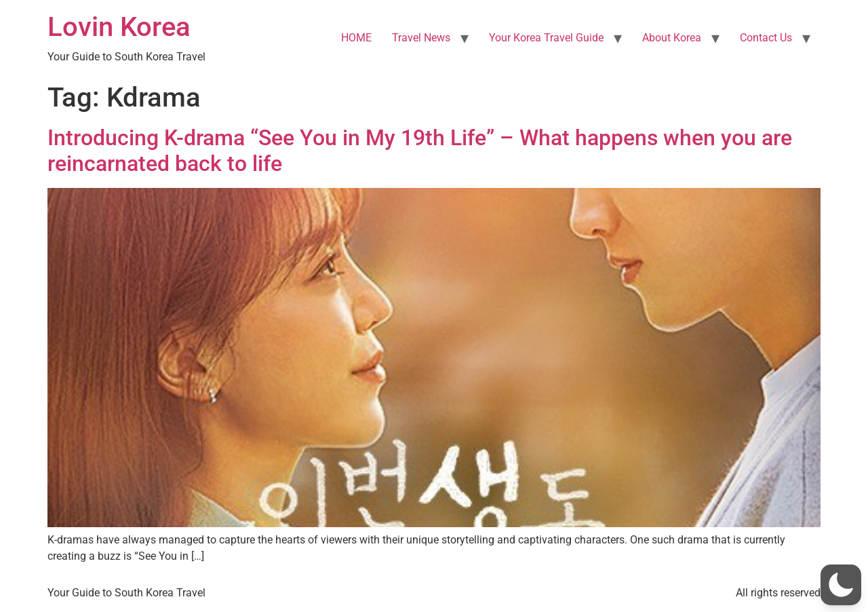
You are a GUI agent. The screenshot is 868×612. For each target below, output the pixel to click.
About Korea (672, 38)
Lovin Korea (119, 27)
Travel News (421, 38)
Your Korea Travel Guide (546, 38)
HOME (356, 38)
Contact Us (766, 38)
